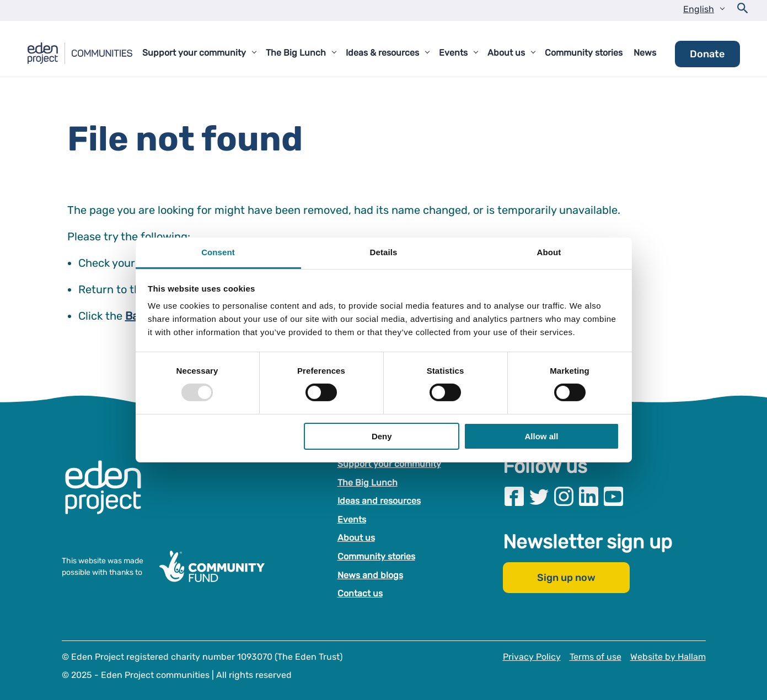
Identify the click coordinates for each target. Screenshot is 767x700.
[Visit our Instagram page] (564, 496)
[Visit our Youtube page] (613, 496)
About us (356, 538)
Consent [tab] (218, 252)
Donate (707, 54)
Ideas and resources (379, 501)
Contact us (360, 593)
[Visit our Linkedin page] (589, 496)
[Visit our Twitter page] (539, 496)
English (699, 9)
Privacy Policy (532, 657)
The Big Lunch (368, 483)
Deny (382, 436)
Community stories (376, 556)
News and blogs (370, 575)
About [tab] (549, 252)
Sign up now (566, 578)
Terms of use (596, 657)
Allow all (542, 436)
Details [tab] (384, 252)
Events (352, 519)
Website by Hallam (668, 657)
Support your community (389, 464)
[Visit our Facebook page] (514, 496)
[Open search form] (743, 10)
